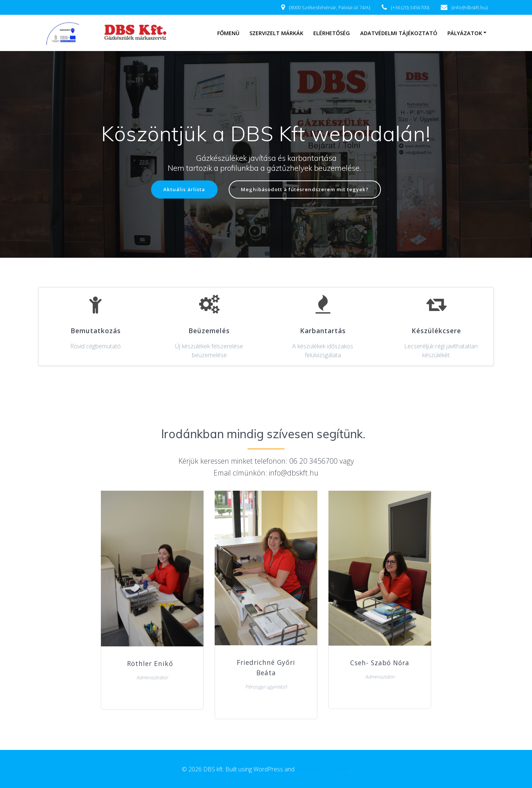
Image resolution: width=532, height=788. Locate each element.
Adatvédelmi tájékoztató (399, 33)
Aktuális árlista (180, 190)
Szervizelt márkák (276, 33)
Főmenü (228, 33)
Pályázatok (465, 33)
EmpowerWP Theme (323, 769)
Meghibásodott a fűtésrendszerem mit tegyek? (306, 190)
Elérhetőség (332, 33)
